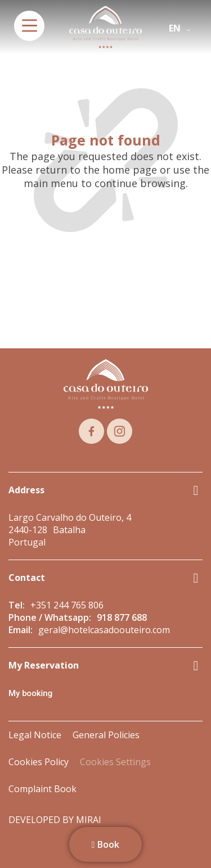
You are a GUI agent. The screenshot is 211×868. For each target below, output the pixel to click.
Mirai (89, 820)
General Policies (106, 735)
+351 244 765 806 (67, 605)
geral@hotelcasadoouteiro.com (104, 630)
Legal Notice (35, 735)
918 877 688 (122, 617)
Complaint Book (42, 789)
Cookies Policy (39, 762)
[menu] (29, 26)
